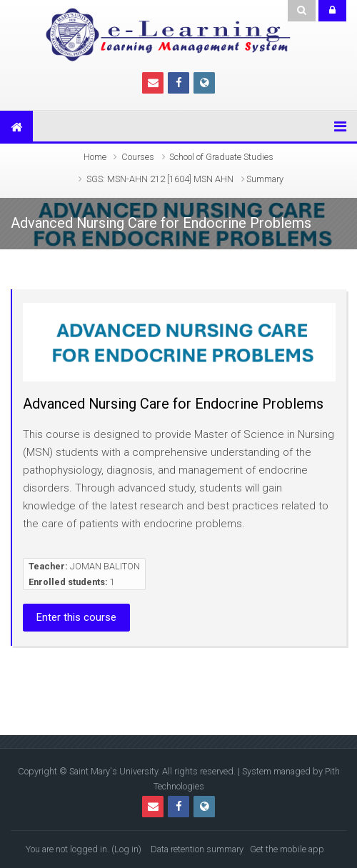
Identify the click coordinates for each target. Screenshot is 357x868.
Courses (138, 157)
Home (95, 157)
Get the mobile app (287, 849)
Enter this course (76, 617)
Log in (126, 849)
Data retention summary (197, 849)
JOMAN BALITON (105, 566)
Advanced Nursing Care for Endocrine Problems (173, 404)
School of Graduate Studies (221, 157)
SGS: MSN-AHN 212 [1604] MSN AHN (160, 179)
